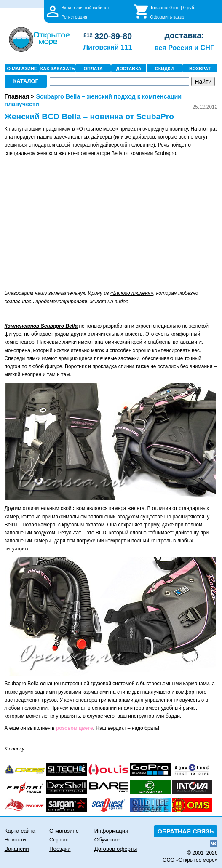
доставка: (184, 35)
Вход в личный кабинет (85, 8)
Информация (111, 831)
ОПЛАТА (93, 69)
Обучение (107, 840)
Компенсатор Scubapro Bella (41, 326)
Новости (15, 840)
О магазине (64, 831)
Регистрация (74, 17)
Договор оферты (116, 849)
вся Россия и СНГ (184, 48)
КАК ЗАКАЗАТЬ (58, 69)
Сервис (59, 840)
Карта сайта (20, 831)
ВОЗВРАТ (200, 69)
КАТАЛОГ (26, 81)
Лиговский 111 (108, 47)
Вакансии (17, 849)
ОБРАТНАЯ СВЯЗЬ (186, 831)
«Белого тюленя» (132, 293)
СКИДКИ (164, 69)
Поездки (60, 849)
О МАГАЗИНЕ (22, 69)
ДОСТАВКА (129, 69)
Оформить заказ (167, 17)
